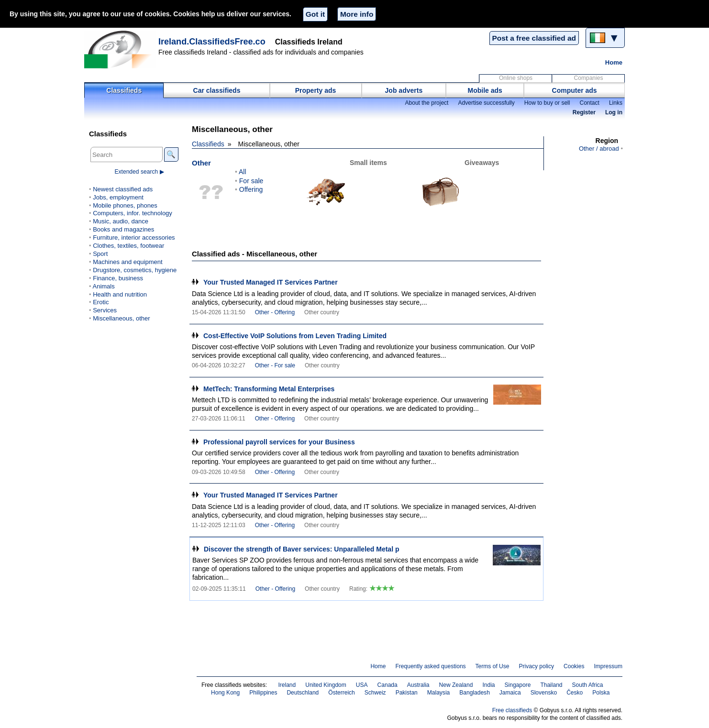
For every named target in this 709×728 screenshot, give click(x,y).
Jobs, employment (118, 197)
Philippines (263, 693)
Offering (251, 189)
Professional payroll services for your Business (279, 442)
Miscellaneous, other (121, 318)
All (243, 172)
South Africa (588, 685)
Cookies (574, 666)
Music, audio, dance (121, 221)
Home (614, 62)
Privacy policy (536, 666)
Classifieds (124, 90)
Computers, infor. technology (133, 213)
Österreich (342, 693)
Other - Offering (275, 312)
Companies (589, 78)
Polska (601, 693)
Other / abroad (599, 149)
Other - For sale (275, 365)
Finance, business (118, 278)
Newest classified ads (123, 189)
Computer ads (575, 90)
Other (201, 163)
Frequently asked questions (430, 666)
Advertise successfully (486, 103)
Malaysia (438, 693)
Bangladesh (475, 693)
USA (362, 685)
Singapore (518, 685)
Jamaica (510, 693)
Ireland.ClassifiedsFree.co (212, 42)
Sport (100, 254)
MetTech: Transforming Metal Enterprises (269, 389)
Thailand (551, 685)
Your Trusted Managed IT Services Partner (271, 282)
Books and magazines (123, 229)
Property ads (316, 90)
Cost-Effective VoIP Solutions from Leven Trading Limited (295, 336)
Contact (589, 103)
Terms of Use (493, 666)
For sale (251, 181)
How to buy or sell (547, 103)
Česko (575, 693)
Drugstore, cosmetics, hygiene (135, 270)
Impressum (609, 666)
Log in (614, 112)
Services (105, 310)
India (488, 685)
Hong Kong (225, 693)
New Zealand (456, 685)
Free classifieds (512, 710)
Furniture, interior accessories (134, 237)
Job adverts (404, 90)
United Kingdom (326, 685)
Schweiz (375, 693)
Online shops (516, 78)
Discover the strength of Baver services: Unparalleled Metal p (301, 549)
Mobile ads (485, 90)
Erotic (101, 302)
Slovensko (544, 693)
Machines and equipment (127, 262)
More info (357, 14)
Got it (315, 14)
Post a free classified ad (534, 38)
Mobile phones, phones (125, 205)
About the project (427, 103)
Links (616, 103)
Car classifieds (217, 90)
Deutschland (303, 693)
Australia (418, 685)
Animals (103, 286)
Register (584, 112)
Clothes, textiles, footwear (128, 246)
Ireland (287, 685)
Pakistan (407, 693)
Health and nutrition (120, 294)
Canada (388, 685)
